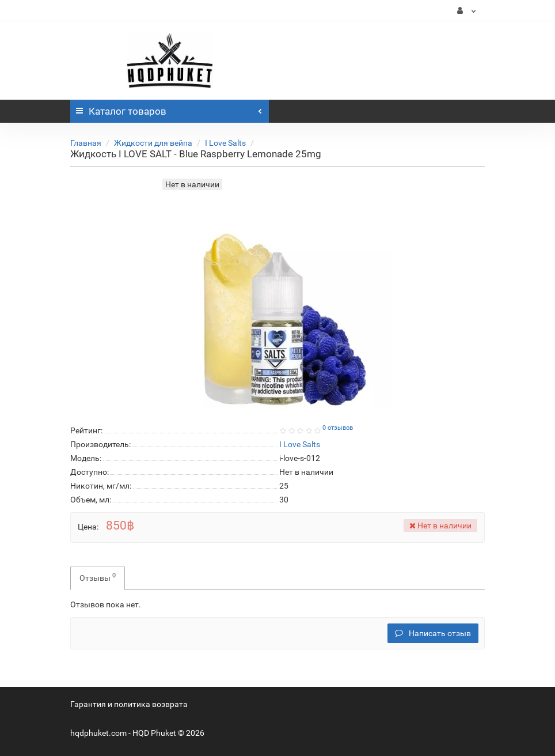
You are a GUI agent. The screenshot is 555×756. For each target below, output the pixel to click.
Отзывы (98, 577)
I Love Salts (225, 143)
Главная (86, 143)
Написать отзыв (433, 633)
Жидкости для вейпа (153, 143)
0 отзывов (338, 428)
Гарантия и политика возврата (129, 704)
